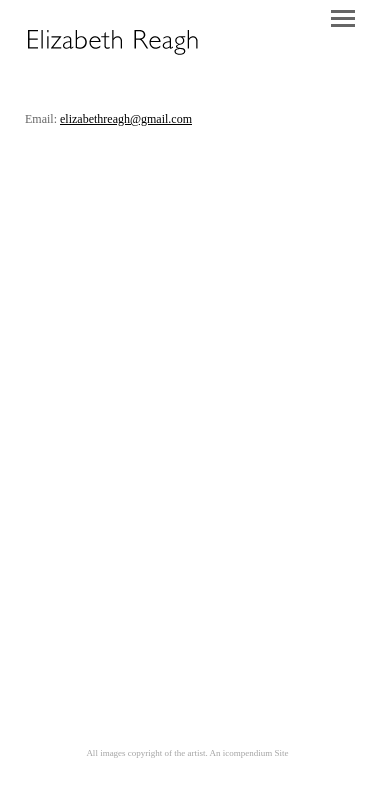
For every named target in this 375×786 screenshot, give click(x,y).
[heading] (112, 55)
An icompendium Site (249, 753)
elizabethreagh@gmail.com (126, 119)
